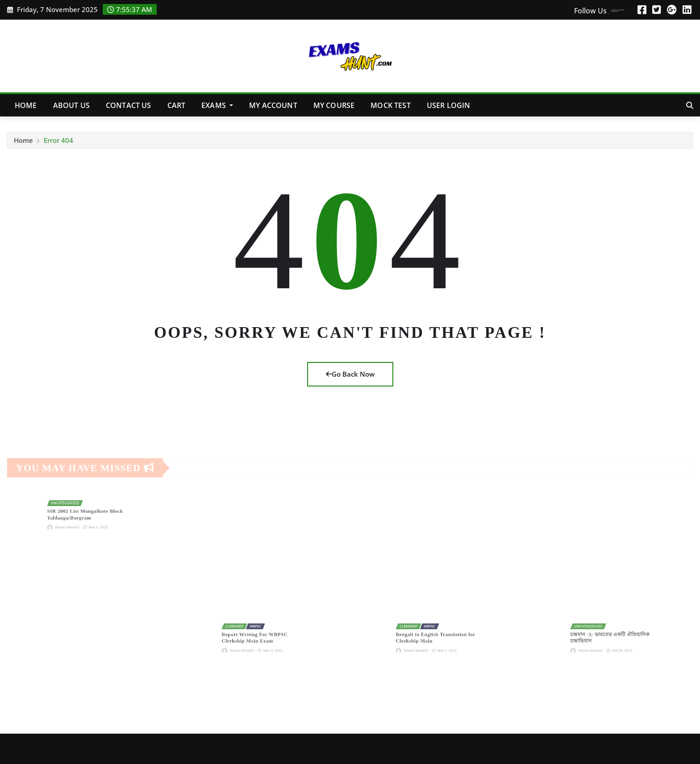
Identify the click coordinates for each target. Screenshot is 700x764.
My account (273, 105)
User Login (449, 105)
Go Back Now (350, 374)
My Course (334, 105)
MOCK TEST (390, 105)
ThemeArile (229, 748)
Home (26, 105)
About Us (71, 105)
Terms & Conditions (659, 748)
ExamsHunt (133, 748)
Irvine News (179, 748)
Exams (217, 105)
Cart (177, 105)
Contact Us (129, 105)
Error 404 (58, 143)
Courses (471, 748)
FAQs (505, 748)
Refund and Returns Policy (570, 748)
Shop (437, 748)
